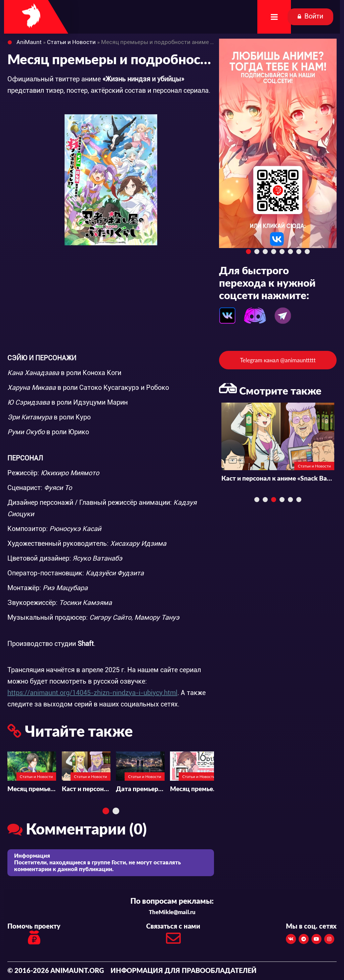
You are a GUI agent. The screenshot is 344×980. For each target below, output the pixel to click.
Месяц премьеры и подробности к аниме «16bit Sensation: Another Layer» (194, 789)
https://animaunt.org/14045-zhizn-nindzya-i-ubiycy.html (92, 693)
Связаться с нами (173, 936)
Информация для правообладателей (184, 971)
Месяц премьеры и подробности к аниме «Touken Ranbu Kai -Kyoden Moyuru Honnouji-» (32, 789)
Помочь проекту (34, 935)
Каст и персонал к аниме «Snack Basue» (86, 789)
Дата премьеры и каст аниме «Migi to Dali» (140, 789)
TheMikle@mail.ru (172, 912)
